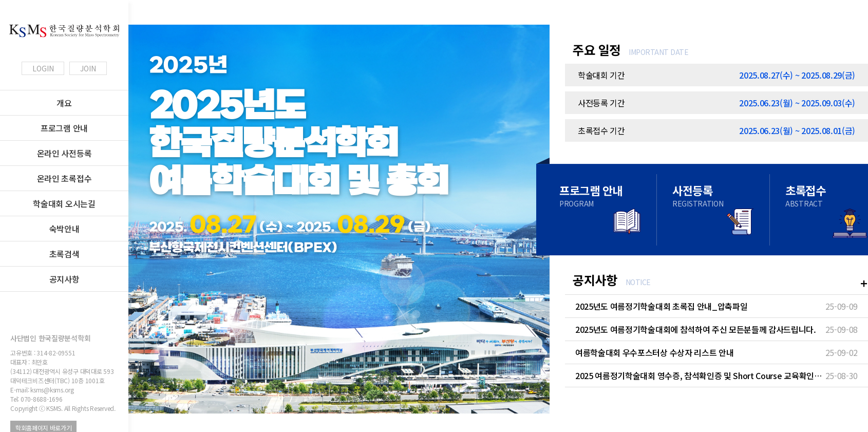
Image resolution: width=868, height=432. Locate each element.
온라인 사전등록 (64, 153)
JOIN (88, 68)
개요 (64, 103)
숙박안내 (64, 229)
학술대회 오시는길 (64, 203)
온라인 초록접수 (64, 178)
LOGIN (43, 68)
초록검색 (64, 254)
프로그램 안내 (64, 128)
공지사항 (64, 279)
